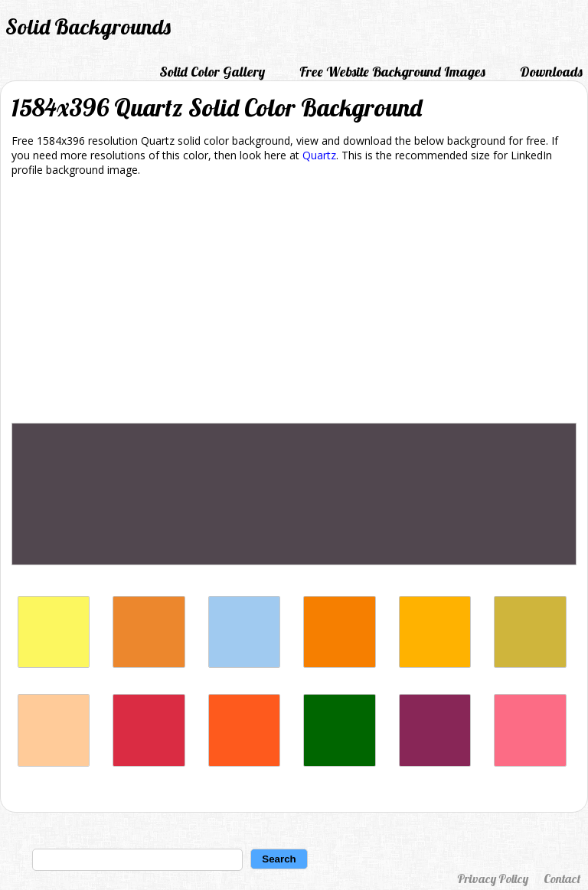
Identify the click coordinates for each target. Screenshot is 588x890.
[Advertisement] (294, 303)
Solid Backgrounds (88, 26)
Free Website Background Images (392, 72)
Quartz (319, 155)
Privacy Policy (493, 879)
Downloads (551, 72)
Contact (562, 879)
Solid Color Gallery (212, 72)
